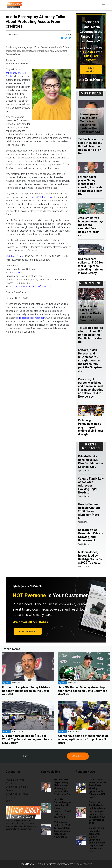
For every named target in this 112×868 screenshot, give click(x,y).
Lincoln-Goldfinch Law (41, 197)
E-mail (26, 756)
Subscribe (78, 756)
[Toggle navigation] (104, 5)
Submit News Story (91, 70)
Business (10, 783)
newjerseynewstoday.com (60, 864)
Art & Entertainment (15, 780)
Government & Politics (17, 794)
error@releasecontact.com (31, 318)
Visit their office (14, 256)
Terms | (23, 864)
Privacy (31, 864)
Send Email (18, 273)
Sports (9, 801)
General (10, 790)
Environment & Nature (17, 787)
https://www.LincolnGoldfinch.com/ (33, 286)
